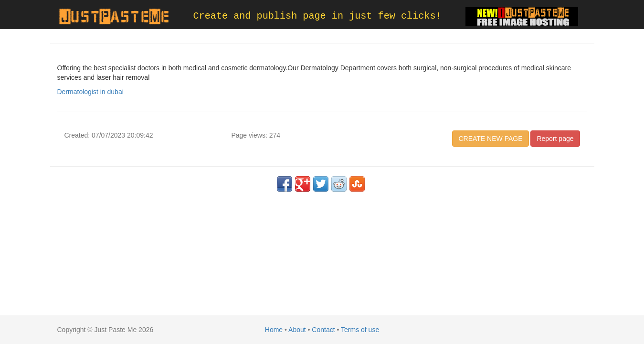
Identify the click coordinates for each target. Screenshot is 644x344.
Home (274, 330)
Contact (323, 330)
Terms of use (360, 330)
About (297, 330)
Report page (555, 139)
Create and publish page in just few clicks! (317, 16)
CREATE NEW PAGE (490, 139)
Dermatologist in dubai (90, 92)
